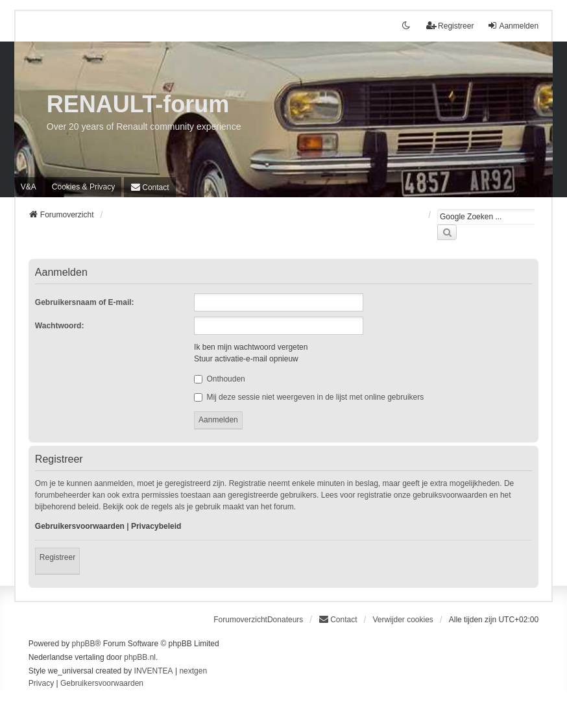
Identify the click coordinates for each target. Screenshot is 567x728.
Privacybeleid (156, 526)
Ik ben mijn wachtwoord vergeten (251, 347)
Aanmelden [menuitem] (513, 26)
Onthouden (220, 379)
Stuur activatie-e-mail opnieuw (246, 359)
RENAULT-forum (138, 104)
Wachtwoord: (60, 326)
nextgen (193, 671)
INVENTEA (154, 671)
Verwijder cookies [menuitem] (403, 620)
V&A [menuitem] (29, 187)
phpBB (84, 644)
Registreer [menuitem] (450, 26)
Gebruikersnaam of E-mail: (85, 302)
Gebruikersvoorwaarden (80, 526)
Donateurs (285, 620)
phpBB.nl (140, 657)
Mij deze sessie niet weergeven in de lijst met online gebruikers (309, 397)
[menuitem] (83, 187)
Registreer (57, 557)
